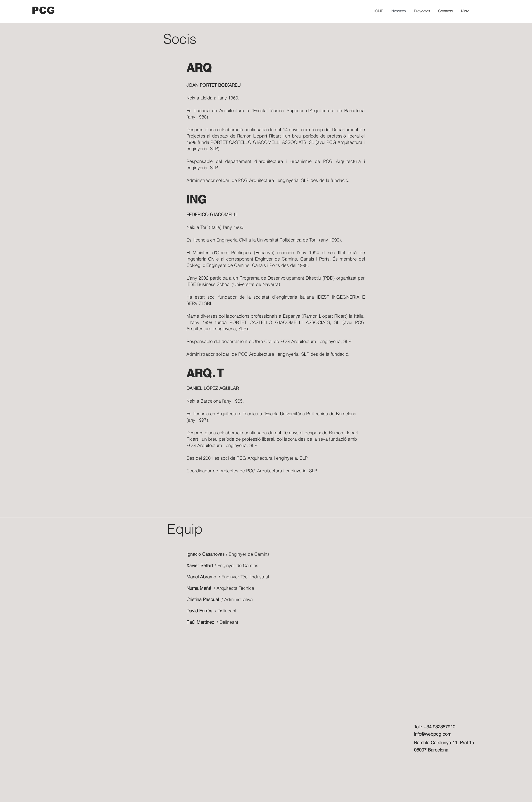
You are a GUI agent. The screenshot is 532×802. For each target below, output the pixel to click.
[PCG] (44, 10)
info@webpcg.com (433, 734)
